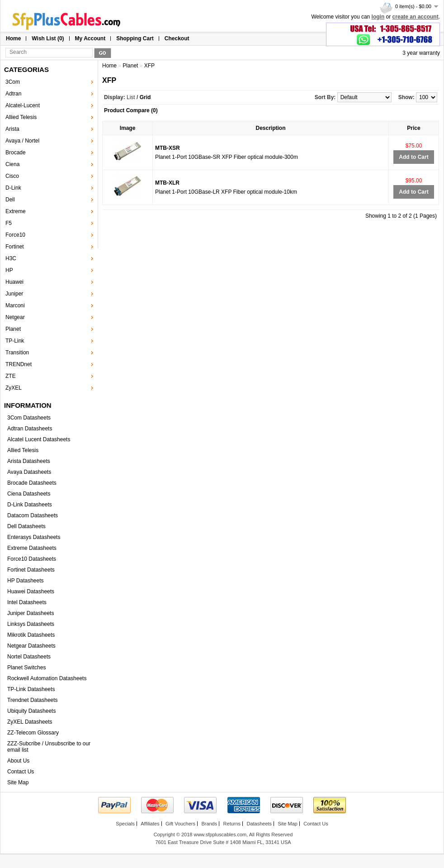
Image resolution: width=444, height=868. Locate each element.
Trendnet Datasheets (33, 700)
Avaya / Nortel (22, 141)
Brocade (16, 153)
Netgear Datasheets (31, 646)
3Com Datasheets (29, 418)
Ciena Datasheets (29, 494)
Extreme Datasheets (32, 548)
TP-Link (15, 341)
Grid (145, 97)
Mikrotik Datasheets (31, 635)
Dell (10, 200)
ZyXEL (14, 388)
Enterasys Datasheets (34, 537)
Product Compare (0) (131, 110)
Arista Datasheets (29, 461)
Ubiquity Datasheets (31, 711)
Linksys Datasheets (31, 624)
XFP (149, 66)
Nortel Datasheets (29, 657)
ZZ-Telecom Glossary (33, 733)
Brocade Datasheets (32, 483)
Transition (17, 353)
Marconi (15, 305)
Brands (209, 824)
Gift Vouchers (180, 824)
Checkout (177, 38)
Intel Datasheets (27, 602)
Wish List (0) (48, 38)
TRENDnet (19, 364)
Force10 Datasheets (32, 559)
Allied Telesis (21, 117)
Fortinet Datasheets (31, 570)
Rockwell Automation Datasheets (47, 678)
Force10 (15, 235)
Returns (232, 824)
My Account (90, 38)
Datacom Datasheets (33, 515)
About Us (18, 761)
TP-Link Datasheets (31, 689)
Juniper (14, 294)
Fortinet (15, 247)
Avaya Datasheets (29, 472)
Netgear (15, 317)
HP (9, 270)
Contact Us (21, 772)
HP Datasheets (26, 581)
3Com (13, 82)
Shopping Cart (135, 38)
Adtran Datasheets (30, 429)
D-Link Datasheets (30, 505)
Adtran (13, 94)
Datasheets (259, 824)
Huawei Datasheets (31, 591)
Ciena (12, 164)
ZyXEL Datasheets (30, 722)
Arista (12, 129)
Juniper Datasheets (31, 613)
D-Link (13, 188)
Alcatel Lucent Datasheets (39, 439)
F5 (9, 223)
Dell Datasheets (26, 526)
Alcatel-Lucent (23, 105)
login (378, 17)
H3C (11, 258)
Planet (13, 329)
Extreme (16, 211)
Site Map (18, 782)
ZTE (11, 376)
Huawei (14, 282)
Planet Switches (26, 668)
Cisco (12, 176)
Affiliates (150, 824)
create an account (416, 17)
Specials (125, 824)
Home (13, 38)
